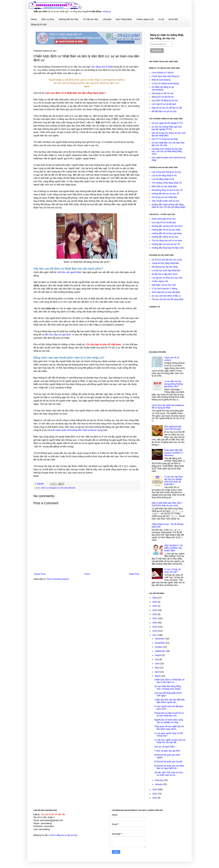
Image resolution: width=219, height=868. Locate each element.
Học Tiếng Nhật (124, 19)
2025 (155, 602)
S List (161, 19)
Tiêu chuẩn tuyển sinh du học (166, 201)
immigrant (53, 488)
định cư (44, 488)
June (157, 663)
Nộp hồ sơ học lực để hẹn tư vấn (167, 108)
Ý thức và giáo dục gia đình (167, 751)
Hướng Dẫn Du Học (69, 19)
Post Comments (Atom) (58, 579)
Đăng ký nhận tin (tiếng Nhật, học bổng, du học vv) (167, 37)
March (158, 676)
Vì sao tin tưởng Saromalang (165, 83)
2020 (155, 623)
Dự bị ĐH (173, 19)
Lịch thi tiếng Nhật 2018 (163, 179)
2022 (155, 614)
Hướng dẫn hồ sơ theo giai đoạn (167, 233)
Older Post (134, 574)
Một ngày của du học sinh (164, 285)
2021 (155, 618)
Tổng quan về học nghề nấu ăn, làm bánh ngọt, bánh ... (169, 728)
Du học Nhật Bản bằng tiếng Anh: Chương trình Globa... (168, 688)
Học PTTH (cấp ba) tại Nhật (165, 139)
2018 (155, 631)
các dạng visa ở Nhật (102, 67)
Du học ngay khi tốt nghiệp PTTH (167, 123)
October (159, 647)
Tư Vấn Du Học (91, 19)
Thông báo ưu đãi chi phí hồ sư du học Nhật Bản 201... (169, 714)
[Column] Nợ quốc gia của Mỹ (168, 761)
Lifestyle (107, 19)
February (159, 780)
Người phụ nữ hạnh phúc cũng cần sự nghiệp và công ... (169, 721)
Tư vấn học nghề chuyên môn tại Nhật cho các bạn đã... (170, 741)
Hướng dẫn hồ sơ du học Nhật (166, 230)
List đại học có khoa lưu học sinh (167, 278)
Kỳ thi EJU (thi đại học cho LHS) (167, 260)
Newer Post (40, 574)
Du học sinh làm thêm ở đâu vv (166, 296)
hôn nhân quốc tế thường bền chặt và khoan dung (77, 430)
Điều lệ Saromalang (161, 80)
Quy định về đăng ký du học (165, 100)
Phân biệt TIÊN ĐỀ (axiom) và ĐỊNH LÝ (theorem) (174, 453)
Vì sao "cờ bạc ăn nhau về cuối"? (173, 571)
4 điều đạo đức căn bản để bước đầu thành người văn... (170, 701)
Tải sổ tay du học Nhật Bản (165, 197)
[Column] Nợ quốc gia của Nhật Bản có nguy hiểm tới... (169, 767)
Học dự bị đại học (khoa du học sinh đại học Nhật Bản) (169, 134)
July (157, 659)
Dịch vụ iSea (48, 19)
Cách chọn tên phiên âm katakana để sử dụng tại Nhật (168, 406)
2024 (155, 606)
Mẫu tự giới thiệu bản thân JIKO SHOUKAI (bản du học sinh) (167, 504)
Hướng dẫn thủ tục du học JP (165, 194)
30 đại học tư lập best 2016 (165, 274)
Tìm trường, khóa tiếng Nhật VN (167, 183)
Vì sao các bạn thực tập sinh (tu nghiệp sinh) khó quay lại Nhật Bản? (174, 480)
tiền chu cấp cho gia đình (58, 334)
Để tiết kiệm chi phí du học (164, 111)
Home (34, 19)
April (157, 672)
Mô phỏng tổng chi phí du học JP (167, 190)
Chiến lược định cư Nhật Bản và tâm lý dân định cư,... (169, 681)
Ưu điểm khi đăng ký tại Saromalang (163, 88)
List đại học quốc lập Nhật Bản (166, 270)
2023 (155, 610)
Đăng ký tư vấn (39, 24)
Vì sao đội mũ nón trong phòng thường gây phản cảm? (174, 384)
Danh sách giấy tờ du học (164, 219)
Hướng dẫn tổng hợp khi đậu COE (168, 248)
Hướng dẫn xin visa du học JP (166, 244)
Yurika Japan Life (145, 19)
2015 (155, 794)
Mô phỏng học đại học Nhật (165, 267)
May (157, 668)
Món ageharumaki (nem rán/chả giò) (173, 428)
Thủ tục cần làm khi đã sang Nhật (168, 299)
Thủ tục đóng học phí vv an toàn (167, 241)
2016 (155, 789)
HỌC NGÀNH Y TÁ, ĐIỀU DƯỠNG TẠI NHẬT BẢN (174, 548)
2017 (155, 635)
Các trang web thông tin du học (166, 172)
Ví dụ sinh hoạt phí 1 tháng (164, 289)
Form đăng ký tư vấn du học (64, 835)
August (158, 655)
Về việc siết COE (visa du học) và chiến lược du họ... (169, 774)
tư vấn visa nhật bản (67, 488)
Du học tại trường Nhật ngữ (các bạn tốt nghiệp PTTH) (167, 128)
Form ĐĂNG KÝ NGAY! (163, 73)
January (159, 784)
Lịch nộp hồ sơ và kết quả (164, 104)
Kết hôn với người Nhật (69, 272)
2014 (155, 798)
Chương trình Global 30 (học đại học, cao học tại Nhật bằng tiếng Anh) (167, 151)
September (160, 651)
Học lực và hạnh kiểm (165, 747)
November (160, 643)
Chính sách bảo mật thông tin (166, 76)
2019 (155, 627)
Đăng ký (107, 11)
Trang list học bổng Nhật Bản (165, 263)
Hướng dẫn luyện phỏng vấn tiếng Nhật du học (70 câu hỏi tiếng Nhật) (169, 206)
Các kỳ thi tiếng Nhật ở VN (164, 175)
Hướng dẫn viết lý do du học (165, 237)
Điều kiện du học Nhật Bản (164, 186)
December (160, 639)
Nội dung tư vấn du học (163, 93)
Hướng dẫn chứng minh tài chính (167, 226)
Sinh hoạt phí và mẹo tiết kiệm (166, 292)
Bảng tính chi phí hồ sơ (163, 97)
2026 (155, 598)
